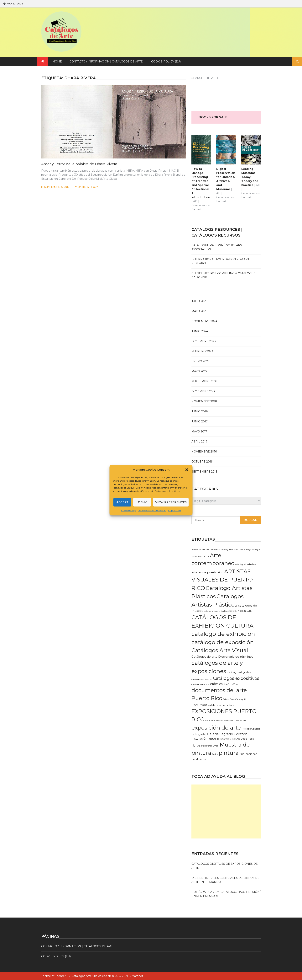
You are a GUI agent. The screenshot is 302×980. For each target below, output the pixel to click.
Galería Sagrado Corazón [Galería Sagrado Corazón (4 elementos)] (227, 734)
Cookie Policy (129, 510)
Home (57, 62)
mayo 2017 (199, 431)
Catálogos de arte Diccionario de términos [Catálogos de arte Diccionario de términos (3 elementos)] (222, 657)
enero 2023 (200, 361)
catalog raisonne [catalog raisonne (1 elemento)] (212, 611)
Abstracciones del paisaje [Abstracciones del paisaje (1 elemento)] (204, 550)
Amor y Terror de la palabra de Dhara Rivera (79, 164)
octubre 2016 (202, 462)
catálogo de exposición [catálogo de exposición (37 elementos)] (223, 642)
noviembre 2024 (204, 321)
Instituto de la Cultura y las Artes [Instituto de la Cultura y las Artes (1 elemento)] (224, 739)
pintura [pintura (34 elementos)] (229, 753)
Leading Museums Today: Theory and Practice (250, 177)
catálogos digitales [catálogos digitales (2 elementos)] (239, 672)
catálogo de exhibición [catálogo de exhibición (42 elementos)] (223, 634)
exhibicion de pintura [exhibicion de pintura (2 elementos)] (221, 705)
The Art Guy (90, 187)
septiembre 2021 (204, 381)
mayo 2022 (199, 371)
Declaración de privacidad (152, 510)
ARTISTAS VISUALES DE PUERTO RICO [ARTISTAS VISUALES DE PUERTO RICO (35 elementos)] (222, 580)
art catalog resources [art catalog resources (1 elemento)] (228, 550)
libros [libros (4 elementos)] (196, 745)
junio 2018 (200, 411)
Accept (122, 502)
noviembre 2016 (204, 452)
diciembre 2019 (203, 391)
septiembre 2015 (204, 472)
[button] (187, 470)
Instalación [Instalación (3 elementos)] (199, 739)
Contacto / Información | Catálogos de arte (106, 62)
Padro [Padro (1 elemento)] (215, 754)
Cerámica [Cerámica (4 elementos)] (215, 684)
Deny (142, 502)
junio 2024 (200, 331)
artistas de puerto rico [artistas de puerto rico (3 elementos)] (207, 572)
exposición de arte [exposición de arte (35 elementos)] (216, 728)
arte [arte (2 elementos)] (207, 556)
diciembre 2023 (204, 341)
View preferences (171, 502)
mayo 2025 (199, 311)
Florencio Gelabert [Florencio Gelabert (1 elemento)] (251, 729)
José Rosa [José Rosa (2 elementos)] (248, 739)
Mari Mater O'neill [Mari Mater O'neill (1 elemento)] (210, 746)
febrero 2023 (202, 351)
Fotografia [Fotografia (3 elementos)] (199, 734)
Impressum (174, 510)
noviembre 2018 (204, 401)
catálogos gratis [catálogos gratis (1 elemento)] (199, 684)
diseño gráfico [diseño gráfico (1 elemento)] (231, 684)
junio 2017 (200, 421)
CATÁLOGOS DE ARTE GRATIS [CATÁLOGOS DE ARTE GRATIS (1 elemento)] (237, 611)
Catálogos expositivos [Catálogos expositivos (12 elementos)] (236, 678)
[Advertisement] (226, 811)
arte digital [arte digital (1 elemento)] (241, 564)
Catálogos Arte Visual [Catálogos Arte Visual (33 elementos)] (220, 650)
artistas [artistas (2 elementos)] (251, 564)
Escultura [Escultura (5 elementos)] (199, 705)
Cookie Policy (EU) (166, 62)
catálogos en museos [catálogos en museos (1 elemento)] (202, 679)
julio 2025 (199, 301)
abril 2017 (199, 442)
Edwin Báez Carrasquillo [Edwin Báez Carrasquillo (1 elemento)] (235, 699)
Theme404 (63, 976)
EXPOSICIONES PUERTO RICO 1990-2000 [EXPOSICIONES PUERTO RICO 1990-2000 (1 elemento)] (225, 721)
